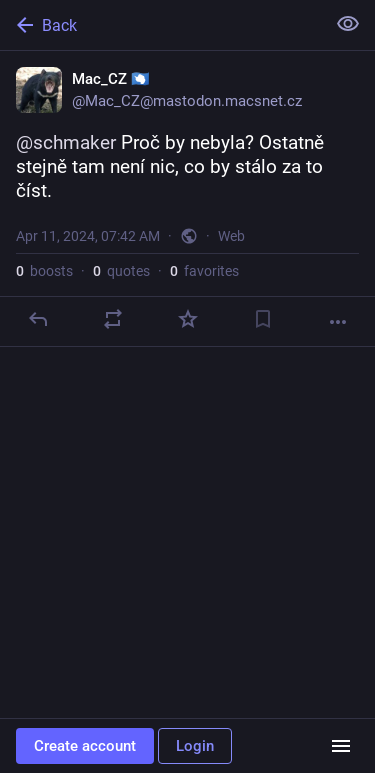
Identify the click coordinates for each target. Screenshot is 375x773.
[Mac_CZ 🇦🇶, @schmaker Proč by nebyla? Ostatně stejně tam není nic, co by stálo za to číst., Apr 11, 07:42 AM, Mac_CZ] (187, 199)
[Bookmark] (263, 319)
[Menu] (341, 746)
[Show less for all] (348, 24)
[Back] (160, 25)
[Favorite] (188, 319)
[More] (338, 322)
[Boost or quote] (113, 319)
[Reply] (38, 319)
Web (231, 236)
